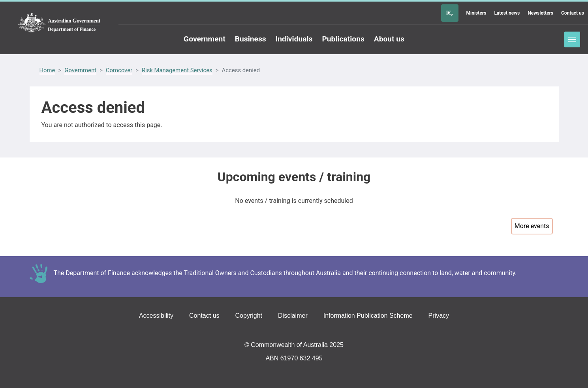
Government (80, 70)
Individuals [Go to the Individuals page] (294, 39)
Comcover (119, 70)
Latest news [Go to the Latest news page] (507, 13)
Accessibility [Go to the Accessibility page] (156, 316)
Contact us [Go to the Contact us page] (573, 13)
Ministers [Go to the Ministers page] (476, 13)
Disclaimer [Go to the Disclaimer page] (293, 316)
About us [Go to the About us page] (389, 39)
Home (47, 70)
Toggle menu (572, 39)
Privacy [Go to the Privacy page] (439, 316)
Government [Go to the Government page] (205, 39)
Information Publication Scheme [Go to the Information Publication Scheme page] (368, 316)
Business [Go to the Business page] (251, 39)
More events (532, 226)
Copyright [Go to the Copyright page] (249, 316)
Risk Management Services (177, 70)
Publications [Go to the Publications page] (343, 39)
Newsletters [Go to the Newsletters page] (540, 13)
